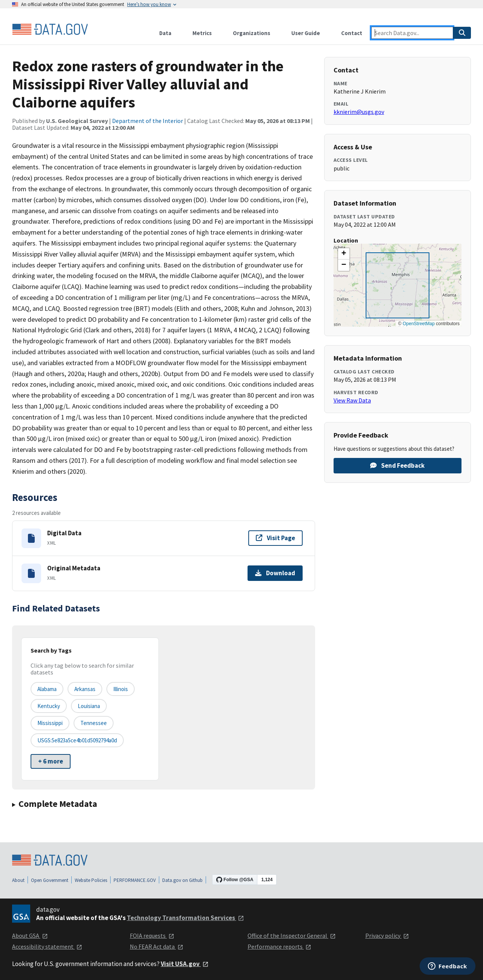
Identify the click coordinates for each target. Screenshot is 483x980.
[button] (344, 254)
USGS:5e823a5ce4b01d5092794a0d (77, 740)
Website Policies (91, 880)
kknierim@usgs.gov (359, 112)
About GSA (30, 935)
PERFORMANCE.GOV (135, 880)
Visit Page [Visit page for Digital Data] (275, 538)
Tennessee (94, 723)
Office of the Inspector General (292, 935)
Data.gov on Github (182, 880)
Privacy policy (387, 935)
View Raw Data (352, 400)
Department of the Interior (148, 121)
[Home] (50, 29)
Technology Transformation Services (185, 918)
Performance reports (279, 946)
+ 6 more (51, 761)
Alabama (47, 689)
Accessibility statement (47, 946)
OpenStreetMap (419, 324)
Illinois (121, 689)
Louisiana (89, 706)
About (18, 880)
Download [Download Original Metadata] (275, 573)
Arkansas (85, 689)
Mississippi (50, 723)
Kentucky (49, 706)
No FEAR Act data (157, 946)
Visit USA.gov (185, 964)
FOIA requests (152, 935)
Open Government (50, 880)
